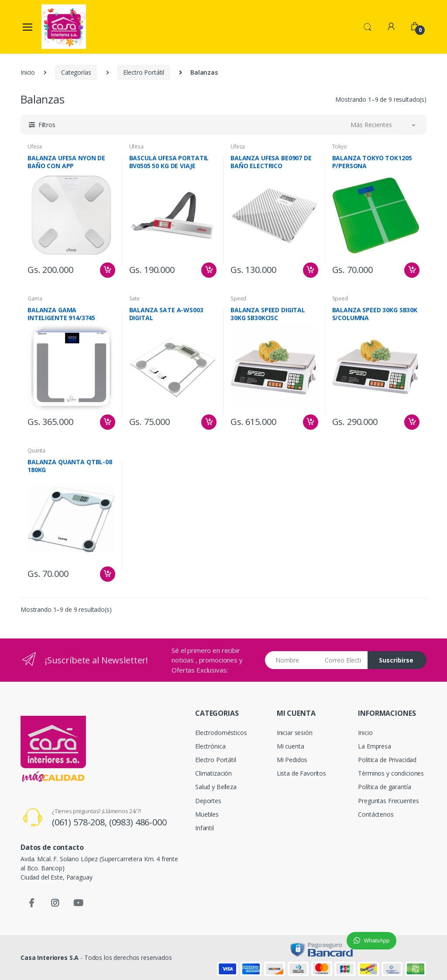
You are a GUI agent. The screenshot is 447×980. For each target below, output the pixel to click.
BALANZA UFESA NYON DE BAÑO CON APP (66, 162)
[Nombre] (292, 660)
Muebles (207, 814)
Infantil (205, 828)
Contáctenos (376, 814)
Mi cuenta (291, 746)
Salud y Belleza (216, 787)
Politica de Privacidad (387, 760)
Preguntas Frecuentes (388, 801)
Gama (35, 298)
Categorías (76, 72)
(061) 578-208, (81, 822)
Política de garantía (384, 787)
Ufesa (35, 147)
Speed (238, 298)
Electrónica (210, 746)
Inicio (28, 72)
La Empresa (375, 746)
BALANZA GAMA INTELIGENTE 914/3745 (61, 314)
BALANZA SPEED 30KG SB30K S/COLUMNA (375, 314)
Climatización (213, 773)
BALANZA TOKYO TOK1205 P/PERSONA (372, 162)
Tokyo (340, 147)
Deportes (208, 801)
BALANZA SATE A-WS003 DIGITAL (166, 314)
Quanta (36, 450)
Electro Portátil (144, 72)
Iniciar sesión (295, 733)
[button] (368, 26)
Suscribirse (396, 660)
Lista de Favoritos (301, 773)
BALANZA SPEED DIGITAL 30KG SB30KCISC (268, 314)
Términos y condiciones (391, 773)
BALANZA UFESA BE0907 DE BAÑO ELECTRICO (271, 162)
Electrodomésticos (221, 733)
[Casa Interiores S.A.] (64, 27)
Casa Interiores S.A (50, 958)
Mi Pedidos (292, 760)
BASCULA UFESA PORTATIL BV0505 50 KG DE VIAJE (169, 162)
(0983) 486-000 (138, 822)
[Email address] (343, 660)
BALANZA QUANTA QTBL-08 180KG (70, 466)
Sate (134, 298)
